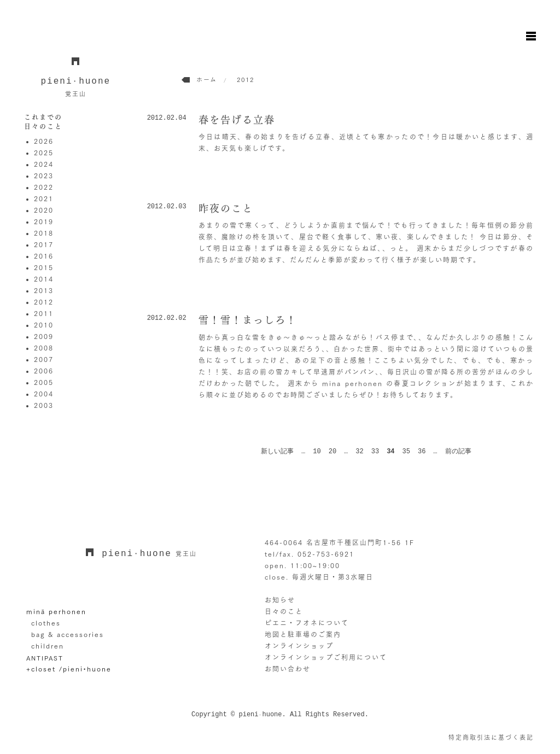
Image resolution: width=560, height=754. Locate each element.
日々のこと (284, 611)
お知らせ (280, 600)
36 (422, 452)
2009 (44, 336)
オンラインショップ (299, 646)
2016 (44, 256)
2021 (44, 198)
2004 (44, 394)
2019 (44, 221)
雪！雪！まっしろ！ (248, 320)
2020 (44, 210)
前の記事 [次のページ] (458, 452)
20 (332, 452)
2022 (44, 187)
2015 (44, 267)
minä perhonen (56, 611)
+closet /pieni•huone (69, 669)
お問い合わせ (288, 669)
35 (406, 452)
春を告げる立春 (237, 120)
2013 (44, 290)
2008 (44, 348)
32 (359, 452)
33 (375, 452)
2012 (44, 302)
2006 (44, 371)
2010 (44, 325)
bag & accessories (68, 634)
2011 (44, 313)
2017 (44, 244)
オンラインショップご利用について (326, 657)
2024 (44, 164)
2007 (44, 359)
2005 (44, 382)
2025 (44, 153)
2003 (44, 405)
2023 (44, 176)
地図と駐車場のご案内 (303, 634)
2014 (44, 279)
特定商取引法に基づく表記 (491, 737)
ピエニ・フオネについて (307, 623)
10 (317, 452)
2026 (44, 141)
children (48, 646)
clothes (46, 623)
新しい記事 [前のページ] (277, 452)
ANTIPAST (45, 657)
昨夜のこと (226, 208)
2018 (44, 233)
